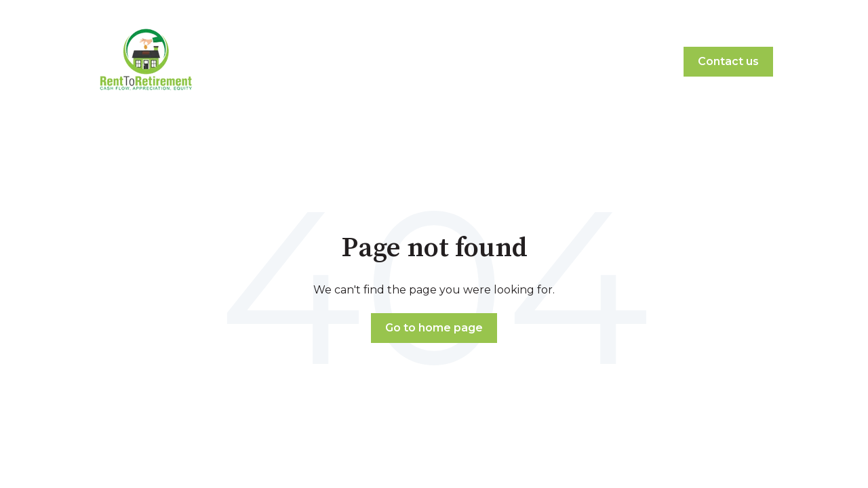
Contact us (728, 61)
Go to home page (434, 328)
